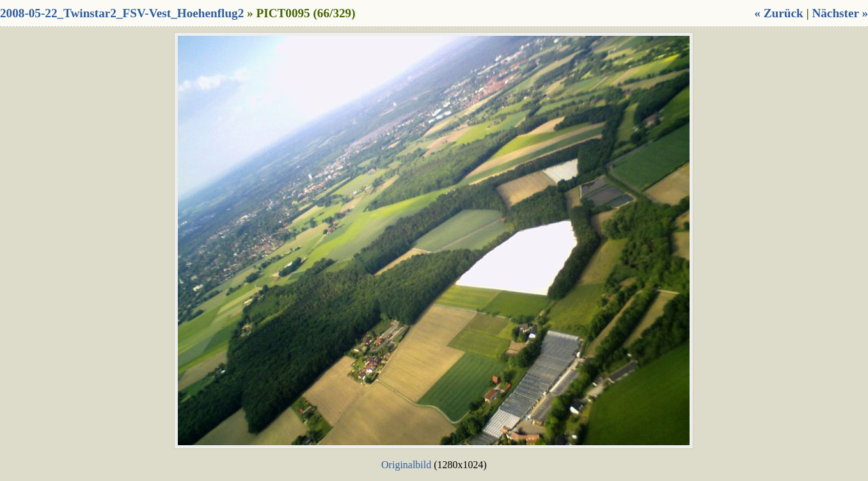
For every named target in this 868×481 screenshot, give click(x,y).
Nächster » (840, 13)
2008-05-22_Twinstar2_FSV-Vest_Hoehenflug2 (122, 13)
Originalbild (406, 465)
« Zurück (778, 13)
